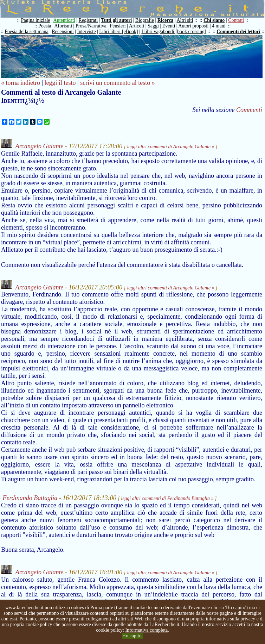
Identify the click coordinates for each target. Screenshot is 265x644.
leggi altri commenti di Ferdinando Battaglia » (167, 498)
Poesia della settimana (26, 32)
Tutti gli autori (117, 20)
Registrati (88, 20)
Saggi (153, 26)
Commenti (249, 110)
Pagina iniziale (36, 20)
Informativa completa (146, 630)
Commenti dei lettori (238, 32)
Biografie (145, 20)
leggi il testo (60, 83)
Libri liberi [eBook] (118, 32)
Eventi (169, 26)
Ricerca (166, 20)
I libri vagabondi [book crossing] (174, 32)
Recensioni (63, 32)
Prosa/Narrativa (91, 26)
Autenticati (64, 20)
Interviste (87, 32)
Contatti (236, 20)
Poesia (45, 26)
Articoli (137, 26)
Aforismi (63, 26)
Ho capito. (132, 636)
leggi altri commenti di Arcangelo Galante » (170, 147)
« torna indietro (21, 83)
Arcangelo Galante (40, 146)
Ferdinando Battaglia (30, 498)
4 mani (219, 26)
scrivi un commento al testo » (117, 83)
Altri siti (185, 20)
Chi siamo (214, 20)
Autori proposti (193, 26)
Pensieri (118, 26)
